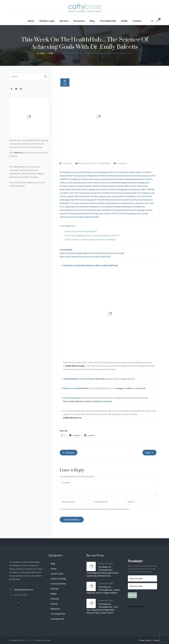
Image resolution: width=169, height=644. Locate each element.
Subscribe (100, 379)
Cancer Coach (57, 573)
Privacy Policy (145, 640)
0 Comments (122, 163)
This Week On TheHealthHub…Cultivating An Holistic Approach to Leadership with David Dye (103, 571)
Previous (68, 453)
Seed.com (18, 152)
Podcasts (92, 163)
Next (150, 453)
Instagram (120, 388)
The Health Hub (108, 21)
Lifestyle (54, 589)
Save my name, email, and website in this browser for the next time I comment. (96, 509)
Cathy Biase (67, 163)
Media (124, 21)
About (31, 21)
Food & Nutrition (58, 584)
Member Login (47, 21)
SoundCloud (111, 265)
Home (41, 53)
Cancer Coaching (58, 579)
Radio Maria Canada (75, 366)
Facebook (141, 388)
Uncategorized (57, 619)
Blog (92, 21)
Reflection (55, 609)
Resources (79, 21)
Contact (137, 21)
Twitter (129, 388)
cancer (54, 568)
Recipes (54, 604)
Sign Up (132, 595)
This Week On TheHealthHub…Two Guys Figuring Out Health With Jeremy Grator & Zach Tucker (102, 608)
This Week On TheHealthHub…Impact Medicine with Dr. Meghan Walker (103, 590)
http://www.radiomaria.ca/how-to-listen (81, 401)
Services (64, 21)
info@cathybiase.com (24, 590)
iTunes (98, 265)
